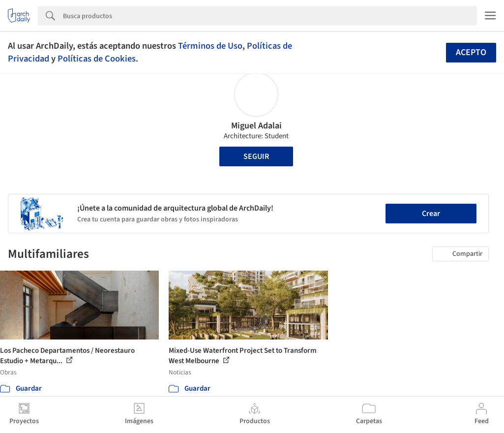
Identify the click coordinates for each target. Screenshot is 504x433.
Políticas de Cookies (97, 59)
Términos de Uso (210, 46)
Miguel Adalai (256, 126)
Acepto (471, 52)
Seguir (256, 156)
